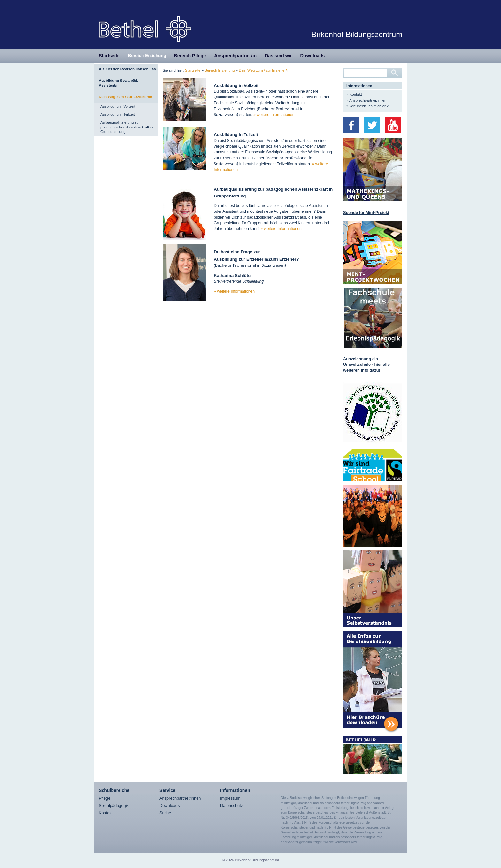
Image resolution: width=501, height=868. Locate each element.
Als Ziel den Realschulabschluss (127, 69)
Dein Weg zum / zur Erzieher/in (125, 97)
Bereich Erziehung (147, 55)
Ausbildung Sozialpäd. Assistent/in (118, 83)
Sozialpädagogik (114, 806)
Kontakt (106, 813)
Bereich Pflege (190, 56)
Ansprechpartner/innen (180, 798)
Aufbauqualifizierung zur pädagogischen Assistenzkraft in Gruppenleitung (127, 127)
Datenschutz (231, 806)
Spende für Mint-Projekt (366, 213)
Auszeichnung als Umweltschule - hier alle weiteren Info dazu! (366, 365)
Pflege (104, 798)
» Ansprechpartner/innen (366, 100)
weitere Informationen (276, 115)
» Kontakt (354, 94)
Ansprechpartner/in (235, 56)
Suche (165, 813)
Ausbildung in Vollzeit (118, 106)
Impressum (230, 798)
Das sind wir (278, 56)
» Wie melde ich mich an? (367, 106)
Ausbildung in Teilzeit (117, 114)
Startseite (109, 56)
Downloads (313, 56)
